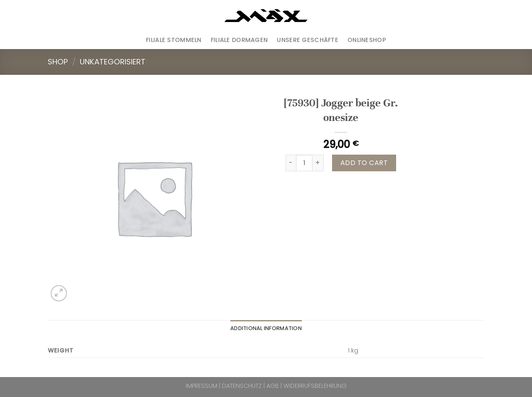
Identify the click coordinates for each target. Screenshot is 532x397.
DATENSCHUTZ (242, 386)
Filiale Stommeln (174, 40)
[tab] (266, 328)
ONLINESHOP (367, 40)
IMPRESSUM (202, 386)
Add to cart (364, 163)
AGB (273, 386)
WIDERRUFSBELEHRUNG (315, 386)
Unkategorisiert (113, 62)
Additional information (266, 328)
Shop (58, 62)
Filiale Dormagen (239, 40)
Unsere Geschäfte (308, 40)
